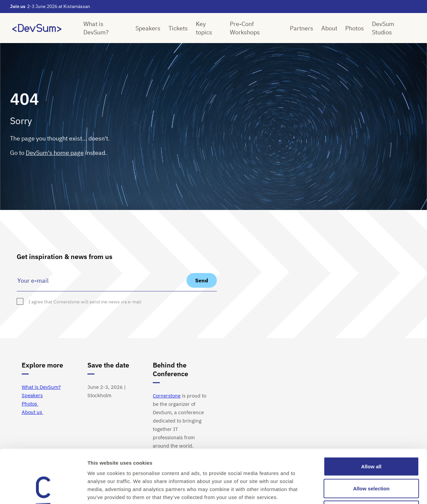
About (329, 28)
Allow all (371, 416)
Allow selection (371, 438)
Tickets (178, 28)
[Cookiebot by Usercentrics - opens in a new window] (43, 491)
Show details (350, 491)
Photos (355, 28)
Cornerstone (167, 396)
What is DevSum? (96, 28)
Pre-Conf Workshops (245, 28)
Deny (371, 460)
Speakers (148, 28)
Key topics (204, 28)
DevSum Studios (383, 28)
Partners (302, 28)
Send (202, 280)
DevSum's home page (55, 153)
